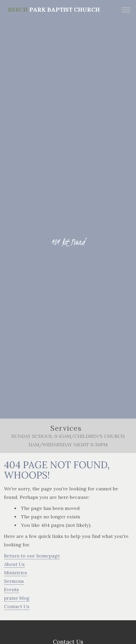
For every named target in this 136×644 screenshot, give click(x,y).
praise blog (17, 598)
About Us (14, 564)
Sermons (14, 581)
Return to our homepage (32, 556)
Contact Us (17, 606)
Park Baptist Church (54, 10)
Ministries (16, 573)
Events (11, 589)
